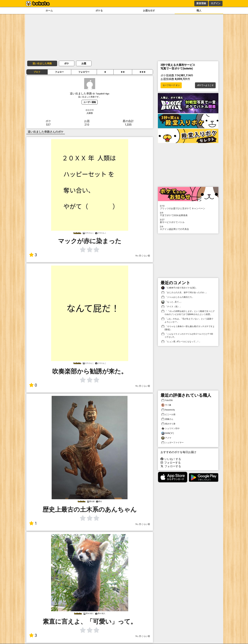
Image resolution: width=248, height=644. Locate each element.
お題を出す (149, 11)
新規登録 (201, 3)
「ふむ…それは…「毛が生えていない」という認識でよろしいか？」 (187, 320)
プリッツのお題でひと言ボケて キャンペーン (188, 207)
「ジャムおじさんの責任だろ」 (178, 297)
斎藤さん (167, 419)
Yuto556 (167, 400)
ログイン (216, 3)
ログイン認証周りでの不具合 (188, 228)
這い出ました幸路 (42, 63)
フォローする (171, 463)
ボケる (99, 11)
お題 (84, 63)
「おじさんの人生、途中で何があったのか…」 (184, 293)
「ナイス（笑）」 (171, 307)
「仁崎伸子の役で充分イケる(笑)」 (179, 288)
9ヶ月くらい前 (143, 256)
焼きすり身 (168, 424)
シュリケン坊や (170, 429)
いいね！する (171, 459)
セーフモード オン (171, 85)
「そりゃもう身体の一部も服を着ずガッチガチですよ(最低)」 (188, 328)
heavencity (168, 410)
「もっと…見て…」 (172, 302)
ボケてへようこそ (205, 85)
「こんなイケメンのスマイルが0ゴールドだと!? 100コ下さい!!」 (187, 335)
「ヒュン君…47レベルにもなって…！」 (181, 342)
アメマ (166, 438)
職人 (199, 11)
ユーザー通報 (90, 102)
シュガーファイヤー (172, 443)
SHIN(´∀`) (168, 433)
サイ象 (166, 405)
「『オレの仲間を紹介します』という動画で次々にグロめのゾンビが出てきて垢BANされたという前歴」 (188, 313)
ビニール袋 (168, 415)
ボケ (67, 63)
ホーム (49, 11)
